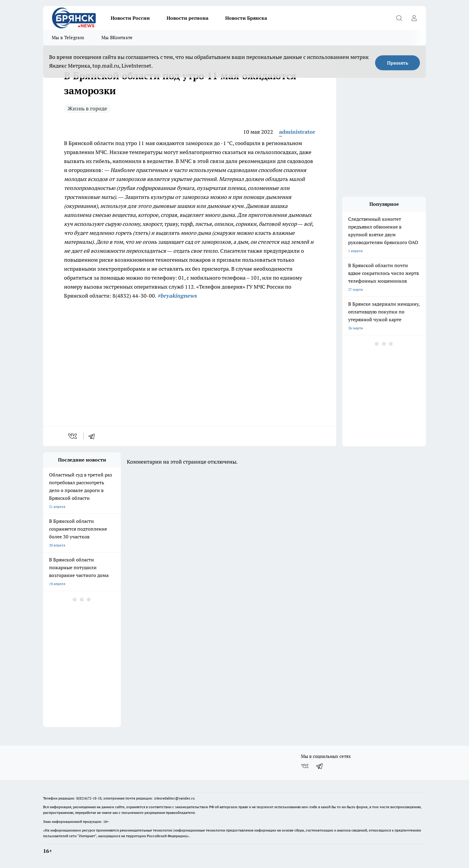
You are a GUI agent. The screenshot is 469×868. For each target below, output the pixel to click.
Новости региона (188, 18)
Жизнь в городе (87, 108)
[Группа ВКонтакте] (305, 766)
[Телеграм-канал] (320, 766)
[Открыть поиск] (399, 18)
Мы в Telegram (68, 38)
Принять (398, 63)
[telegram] (94, 436)
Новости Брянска (246, 18)
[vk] (73, 436)
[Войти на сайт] (414, 18)
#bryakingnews (177, 296)
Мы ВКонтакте (117, 38)
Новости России (130, 18)
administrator (297, 132)
